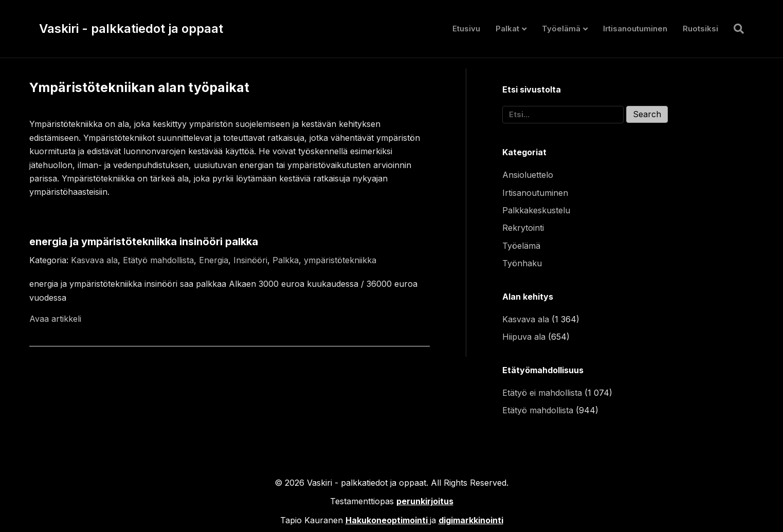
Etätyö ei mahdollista (542, 393)
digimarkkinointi (471, 520)
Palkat (507, 29)
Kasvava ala (94, 260)
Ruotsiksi (700, 29)
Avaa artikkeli (55, 319)
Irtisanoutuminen (635, 29)
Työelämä (561, 29)
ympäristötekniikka (340, 260)
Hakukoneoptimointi (387, 520)
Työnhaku (522, 263)
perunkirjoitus (425, 501)
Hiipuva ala (524, 337)
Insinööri (250, 260)
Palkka (286, 260)
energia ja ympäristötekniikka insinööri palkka (144, 242)
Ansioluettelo (528, 175)
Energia (214, 260)
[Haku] (735, 29)
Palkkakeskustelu (536, 210)
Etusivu (466, 29)
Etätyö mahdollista (158, 260)
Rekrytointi (523, 228)
